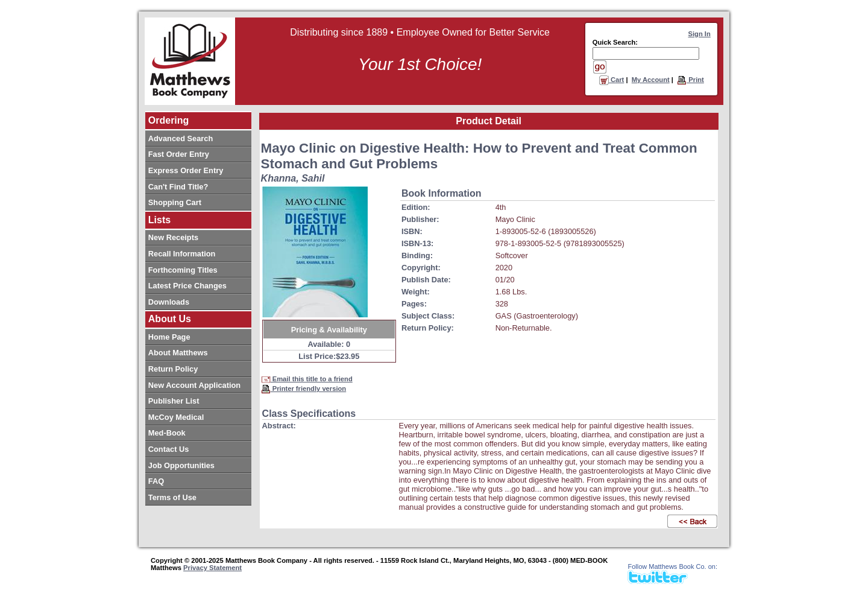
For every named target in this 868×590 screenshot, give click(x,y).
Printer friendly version (304, 389)
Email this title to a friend (307, 379)
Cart (612, 80)
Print (690, 80)
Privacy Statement (212, 568)
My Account (651, 80)
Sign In (700, 34)
